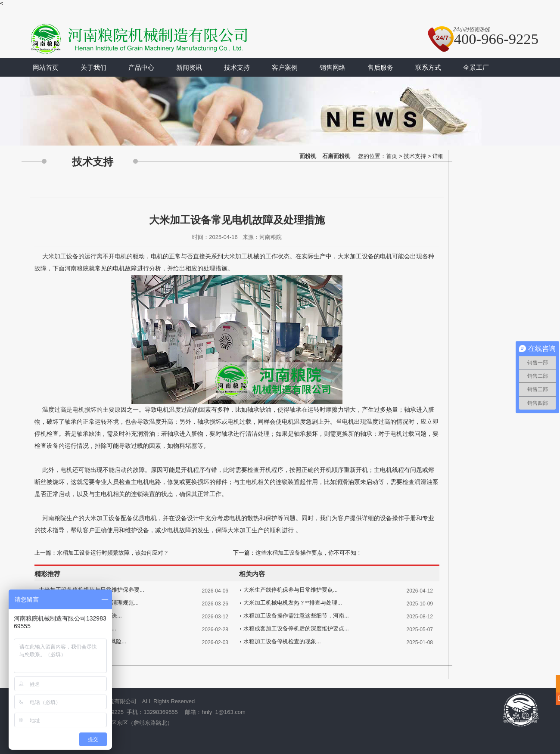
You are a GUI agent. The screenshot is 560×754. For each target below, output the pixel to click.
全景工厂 (476, 67)
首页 (392, 156)
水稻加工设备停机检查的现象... (282, 641)
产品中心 (141, 67)
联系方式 (428, 67)
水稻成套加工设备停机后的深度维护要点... (296, 628)
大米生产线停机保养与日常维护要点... (291, 590)
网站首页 (46, 67)
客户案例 (285, 67)
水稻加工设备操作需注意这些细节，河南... (296, 616)
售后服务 (380, 67)
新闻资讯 (189, 67)
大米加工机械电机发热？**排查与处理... (293, 603)
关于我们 (93, 67)
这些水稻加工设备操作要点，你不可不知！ (309, 553)
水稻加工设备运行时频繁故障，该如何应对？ (113, 553)
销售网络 (333, 67)
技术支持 (237, 67)
